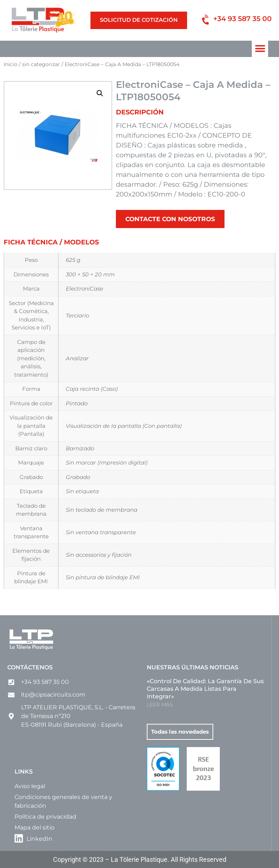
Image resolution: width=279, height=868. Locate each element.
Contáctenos (30, 667)
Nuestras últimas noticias (193, 667)
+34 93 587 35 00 (242, 19)
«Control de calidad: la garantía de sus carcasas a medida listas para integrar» (205, 689)
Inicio (11, 64)
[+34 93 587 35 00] (207, 20)
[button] (260, 49)
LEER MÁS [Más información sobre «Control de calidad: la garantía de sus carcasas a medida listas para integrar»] (160, 705)
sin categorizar (41, 64)
